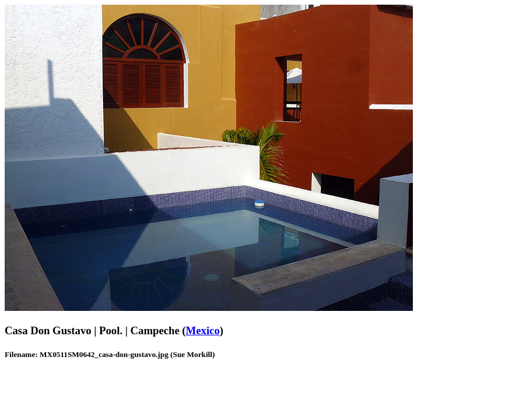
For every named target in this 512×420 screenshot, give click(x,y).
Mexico (203, 330)
